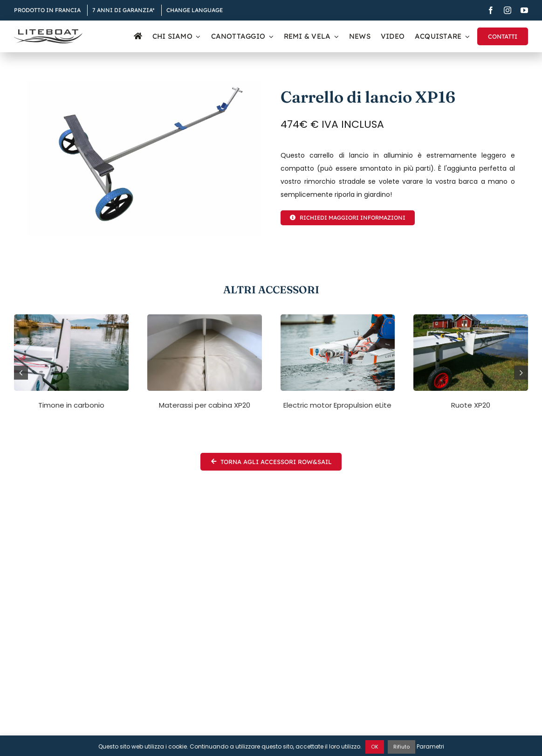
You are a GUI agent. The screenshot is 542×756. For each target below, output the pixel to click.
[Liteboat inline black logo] (48, 33)
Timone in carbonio (71, 405)
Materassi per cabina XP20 (205, 405)
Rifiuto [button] (401, 747)
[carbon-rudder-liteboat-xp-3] (71, 318)
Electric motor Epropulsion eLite (337, 405)
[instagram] (508, 10)
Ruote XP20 (471, 405)
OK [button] (375, 747)
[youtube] (524, 10)
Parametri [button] (430, 746)
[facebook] (491, 10)
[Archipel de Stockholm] (471, 318)
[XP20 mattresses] (205, 318)
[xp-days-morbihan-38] (338, 318)
